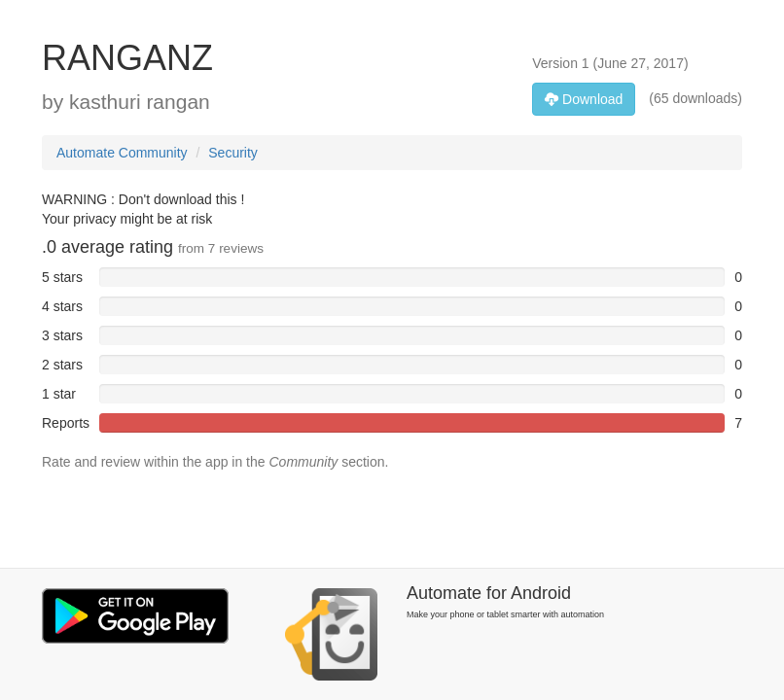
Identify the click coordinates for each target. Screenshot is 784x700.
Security (233, 153)
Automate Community (122, 153)
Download (584, 99)
